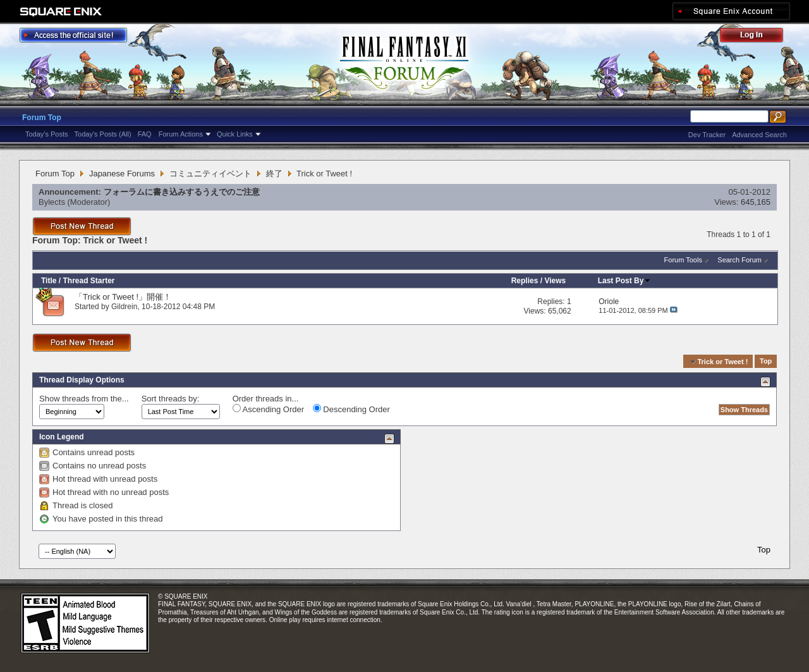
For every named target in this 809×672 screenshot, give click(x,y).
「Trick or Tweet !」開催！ (123, 297)
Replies (525, 281)
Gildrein (124, 307)
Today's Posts (47, 134)
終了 (274, 174)
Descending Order (351, 409)
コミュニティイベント (210, 174)
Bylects (52, 202)
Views (555, 281)
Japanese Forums (122, 174)
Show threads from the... (84, 399)
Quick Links (235, 134)
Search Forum (739, 260)
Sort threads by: (171, 399)
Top (766, 362)
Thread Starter (88, 281)
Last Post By (625, 281)
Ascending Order (268, 409)
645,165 (756, 202)
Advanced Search (759, 135)
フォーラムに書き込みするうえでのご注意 (182, 192)
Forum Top (42, 118)
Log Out (758, 37)
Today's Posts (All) (103, 134)
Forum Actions (181, 134)
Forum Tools (683, 260)
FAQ (145, 134)
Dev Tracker (707, 135)
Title (49, 281)
